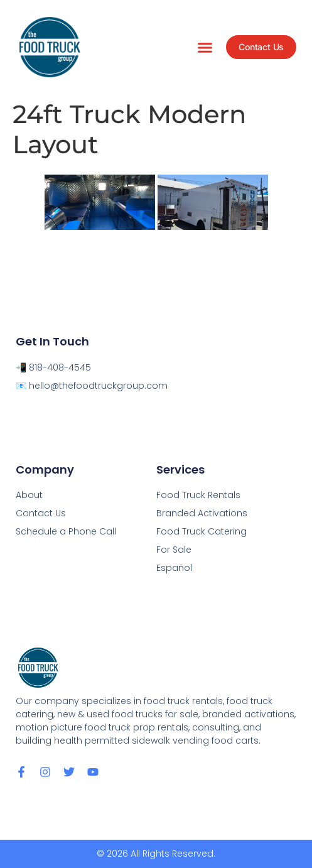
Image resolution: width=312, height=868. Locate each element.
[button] (205, 47)
